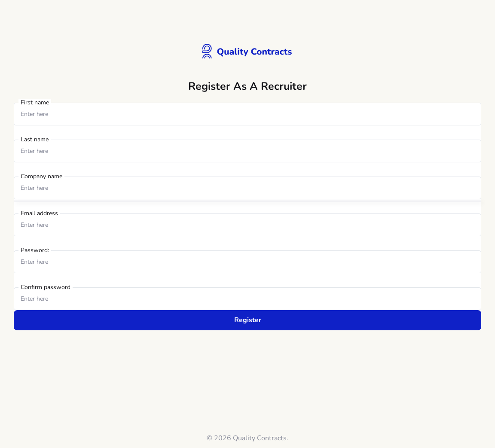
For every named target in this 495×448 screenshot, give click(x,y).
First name (35, 103)
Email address (39, 214)
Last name (35, 140)
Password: (35, 251)
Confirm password (46, 288)
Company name (41, 177)
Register (248, 320)
